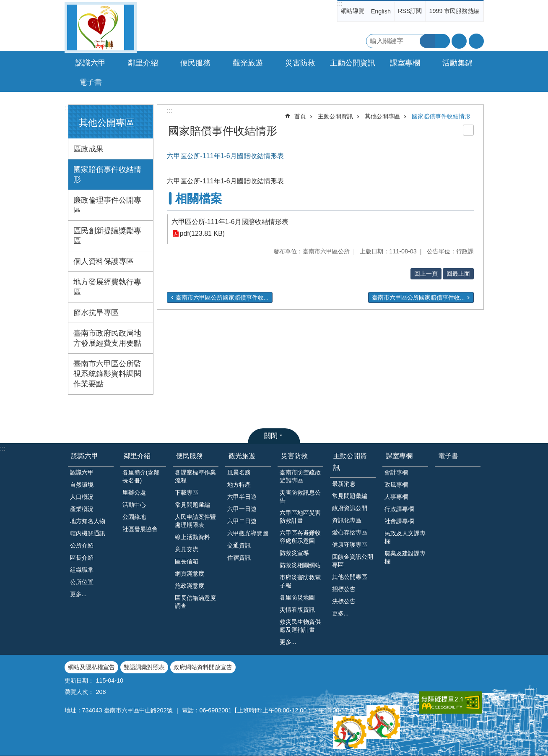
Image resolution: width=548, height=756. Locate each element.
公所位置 (82, 582)
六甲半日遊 (242, 497)
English (381, 11)
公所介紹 (82, 545)
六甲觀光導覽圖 (248, 533)
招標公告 (344, 589)
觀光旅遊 (242, 456)
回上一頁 (426, 274)
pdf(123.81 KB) (203, 233)
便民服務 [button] (195, 63)
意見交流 (187, 549)
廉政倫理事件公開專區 (107, 205)
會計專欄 (396, 472)
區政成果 (88, 149)
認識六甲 (85, 456)
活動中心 (134, 505)
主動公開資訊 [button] (353, 63)
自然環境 (82, 485)
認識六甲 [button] (91, 63)
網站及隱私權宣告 (91, 667)
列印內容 (468, 130)
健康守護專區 (350, 545)
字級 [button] (459, 41)
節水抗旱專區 (96, 313)
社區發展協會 (140, 529)
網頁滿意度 (190, 574)
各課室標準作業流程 (195, 476)
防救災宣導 (294, 553)
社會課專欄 (399, 521)
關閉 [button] (271, 436)
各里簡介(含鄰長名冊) (141, 476)
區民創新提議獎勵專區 (107, 236)
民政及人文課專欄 (405, 537)
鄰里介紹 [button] (143, 63)
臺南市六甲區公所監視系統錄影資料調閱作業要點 (107, 374)
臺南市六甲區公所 (101, 27)
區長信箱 (187, 561)
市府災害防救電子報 (300, 581)
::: (340, 4)
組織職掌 (82, 570)
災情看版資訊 (297, 610)
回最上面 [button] (458, 274)
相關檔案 (199, 199)
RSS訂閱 (410, 11)
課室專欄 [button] (405, 63)
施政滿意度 (190, 586)
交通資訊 (239, 545)
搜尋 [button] (427, 41)
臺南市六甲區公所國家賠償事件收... (222, 297)
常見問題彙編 (350, 496)
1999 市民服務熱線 (454, 11)
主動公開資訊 (335, 116)
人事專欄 (396, 497)
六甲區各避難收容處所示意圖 (300, 537)
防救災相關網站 (300, 565)
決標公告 (344, 601)
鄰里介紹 (137, 456)
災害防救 (294, 456)
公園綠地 (134, 517)
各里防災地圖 (297, 597)
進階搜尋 (442, 41)
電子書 (91, 82)
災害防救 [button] (300, 63)
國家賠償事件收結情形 (107, 175)
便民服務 (190, 456)
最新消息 (344, 484)
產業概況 (82, 509)
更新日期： (79, 680)
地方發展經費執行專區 (107, 287)
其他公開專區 (106, 123)
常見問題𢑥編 (192, 505)
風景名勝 (239, 472)
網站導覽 (353, 11)
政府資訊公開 (350, 508)
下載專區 (187, 493)
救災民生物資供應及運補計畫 (300, 626)
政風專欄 (396, 485)
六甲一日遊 (242, 509)
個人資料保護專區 (104, 261)
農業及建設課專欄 (405, 557)
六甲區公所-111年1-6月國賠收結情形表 (230, 222)
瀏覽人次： (79, 692)
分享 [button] (476, 41)
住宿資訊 (239, 558)
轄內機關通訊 (88, 533)
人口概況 (82, 497)
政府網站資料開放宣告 (203, 667)
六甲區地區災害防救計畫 (300, 517)
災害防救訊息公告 (300, 497)
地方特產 (239, 485)
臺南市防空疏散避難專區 (300, 476)
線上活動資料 (192, 537)
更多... (78, 594)
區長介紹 (82, 558)
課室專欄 (399, 456)
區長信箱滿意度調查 (195, 602)
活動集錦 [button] (457, 63)
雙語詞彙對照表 (144, 667)
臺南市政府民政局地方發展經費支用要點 (107, 338)
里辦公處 (134, 493)
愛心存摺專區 (350, 532)
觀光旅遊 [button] (248, 63)
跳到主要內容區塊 (4, 4)
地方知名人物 (88, 521)
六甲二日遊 (242, 521)
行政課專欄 (399, 509)
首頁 (300, 116)
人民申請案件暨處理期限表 (195, 521)
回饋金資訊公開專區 (353, 561)
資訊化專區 (347, 520)
